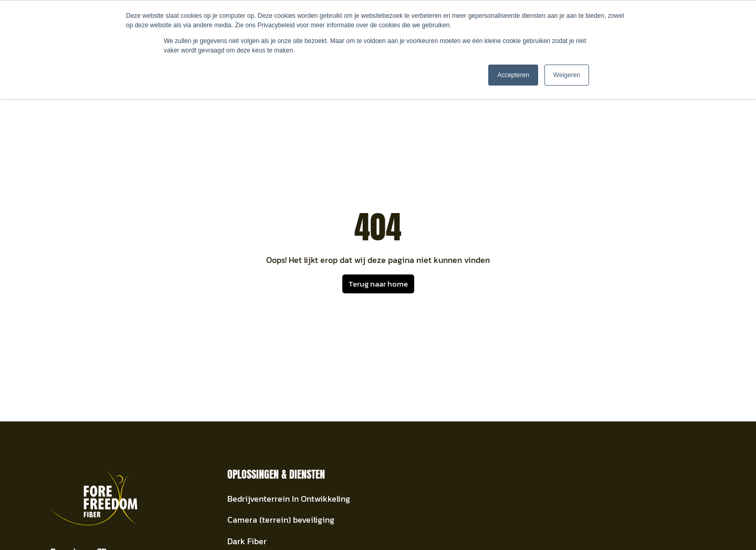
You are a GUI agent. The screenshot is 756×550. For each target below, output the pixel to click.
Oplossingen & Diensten (276, 475)
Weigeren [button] (567, 75)
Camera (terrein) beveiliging (281, 520)
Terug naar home (378, 284)
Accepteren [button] (513, 75)
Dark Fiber (247, 541)
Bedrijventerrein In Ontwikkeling (289, 499)
